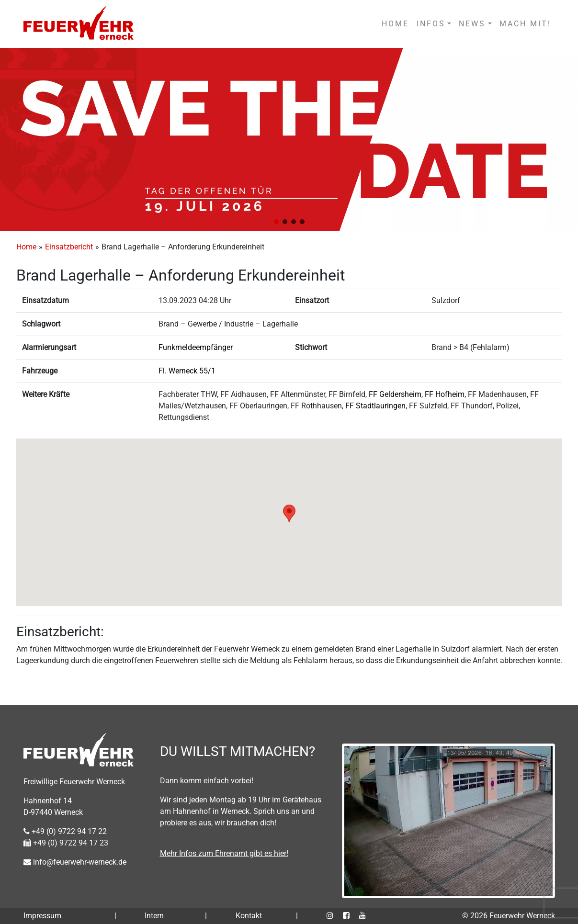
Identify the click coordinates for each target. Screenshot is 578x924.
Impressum (42, 916)
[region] (289, 139)
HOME (395, 24)
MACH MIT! (525, 24)
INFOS (431, 24)
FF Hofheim (445, 394)
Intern (154, 916)
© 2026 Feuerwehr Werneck (509, 916)
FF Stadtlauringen (375, 406)
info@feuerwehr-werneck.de (75, 862)
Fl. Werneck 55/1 (187, 371)
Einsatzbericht (69, 247)
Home (26, 247)
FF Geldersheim (395, 394)
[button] (276, 222)
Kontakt (249, 916)
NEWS (472, 24)
